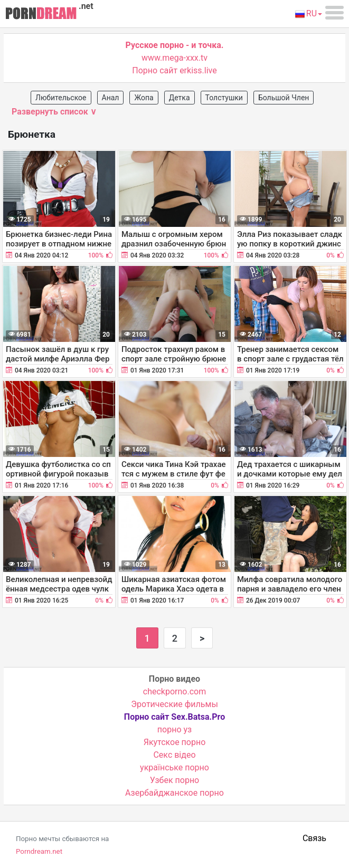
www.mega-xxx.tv (175, 58)
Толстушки (224, 98)
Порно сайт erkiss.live (174, 70)
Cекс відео (174, 755)
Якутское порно (175, 742)
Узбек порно (175, 780)
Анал (111, 98)
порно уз (175, 729)
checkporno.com (175, 691)
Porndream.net (39, 851)
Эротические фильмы (175, 704)
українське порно (175, 767)
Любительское (61, 98)
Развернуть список (54, 112)
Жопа (144, 98)
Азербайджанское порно (175, 793)
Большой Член (284, 98)
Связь (314, 838)
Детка (180, 98)
